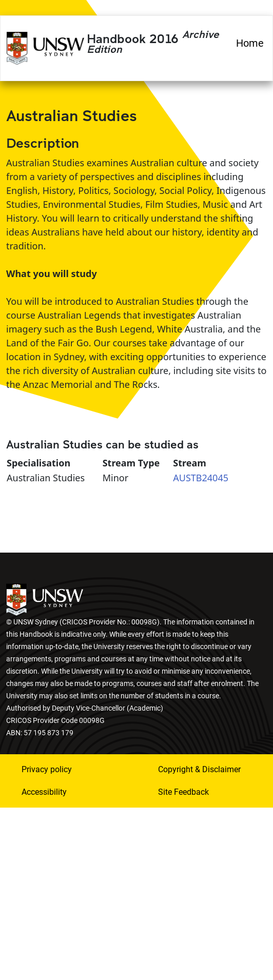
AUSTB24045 (201, 478)
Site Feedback (183, 792)
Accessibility (44, 792)
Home (250, 43)
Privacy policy (47, 769)
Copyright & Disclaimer (199, 769)
